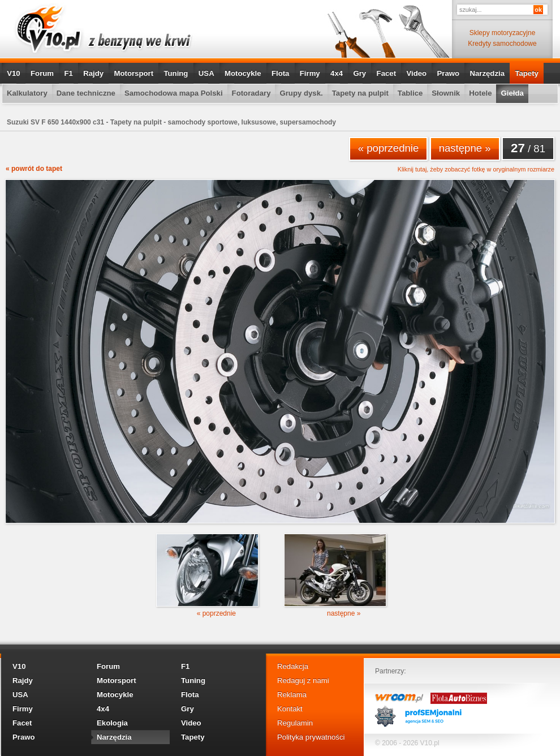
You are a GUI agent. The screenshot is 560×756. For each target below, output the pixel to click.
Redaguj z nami (303, 680)
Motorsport (134, 73)
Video (416, 73)
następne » (465, 148)
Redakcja (293, 666)
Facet (386, 73)
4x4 (337, 73)
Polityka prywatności (311, 737)
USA (206, 73)
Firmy (310, 73)
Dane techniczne (86, 93)
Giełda (512, 93)
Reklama (292, 695)
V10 (13, 73)
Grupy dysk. (301, 93)
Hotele (480, 93)
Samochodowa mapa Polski (174, 93)
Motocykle (243, 73)
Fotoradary (251, 93)
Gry (359, 73)
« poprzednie (389, 148)
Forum (42, 73)
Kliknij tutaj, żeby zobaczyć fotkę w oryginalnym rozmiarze (476, 169)
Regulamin (295, 723)
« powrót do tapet (34, 169)
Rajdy (93, 73)
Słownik (446, 93)
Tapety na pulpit (360, 93)
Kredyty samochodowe (502, 44)
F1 (68, 73)
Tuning (176, 73)
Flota (281, 73)
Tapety (527, 73)
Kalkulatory (27, 93)
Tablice (410, 93)
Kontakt (290, 709)
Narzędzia (487, 73)
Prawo (448, 73)
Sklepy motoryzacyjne (503, 33)
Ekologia (112, 723)
